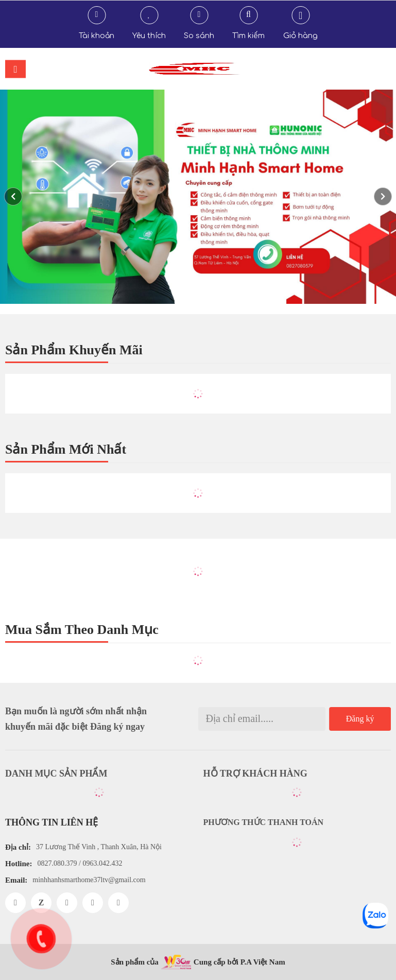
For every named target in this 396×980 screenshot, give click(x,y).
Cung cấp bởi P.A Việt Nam (239, 962)
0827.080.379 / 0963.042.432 (80, 863)
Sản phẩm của (135, 962)
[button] (383, 196)
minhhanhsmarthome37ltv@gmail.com (89, 880)
